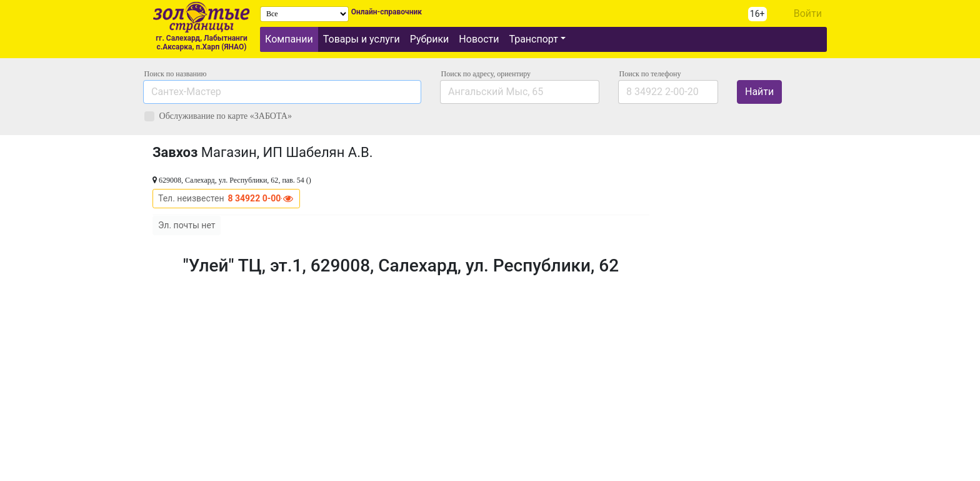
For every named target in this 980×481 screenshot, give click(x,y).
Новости (479, 39)
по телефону (650, 74)
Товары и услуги (362, 39)
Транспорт (533, 39)
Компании (289, 39)
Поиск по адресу (486, 74)
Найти (759, 92)
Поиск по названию (176, 74)
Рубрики (430, 39)
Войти (808, 13)
